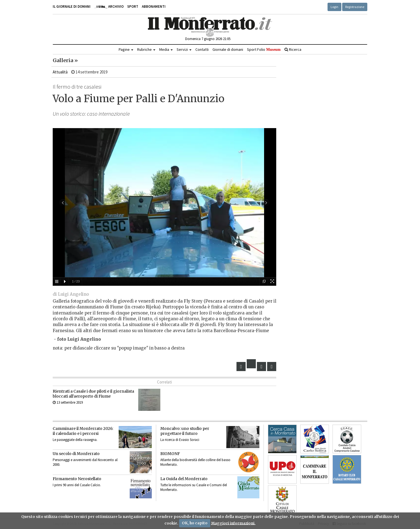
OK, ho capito (195, 523)
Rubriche (146, 49)
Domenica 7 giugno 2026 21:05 (208, 39)
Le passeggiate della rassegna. (75, 440)
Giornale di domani (228, 49)
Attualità (60, 72)
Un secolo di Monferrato (76, 454)
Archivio (109, 6)
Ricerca (293, 49)
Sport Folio (264, 49)
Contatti (202, 49)
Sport (133, 6)
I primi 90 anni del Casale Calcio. (77, 485)
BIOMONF (170, 454)
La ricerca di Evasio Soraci (180, 440)
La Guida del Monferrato (184, 479)
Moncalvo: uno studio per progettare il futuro (185, 431)
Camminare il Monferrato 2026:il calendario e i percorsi (83, 431)
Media (166, 49)
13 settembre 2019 (68, 402)
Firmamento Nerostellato (77, 479)
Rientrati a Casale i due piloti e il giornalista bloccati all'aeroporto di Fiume (93, 394)
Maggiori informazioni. (233, 523)
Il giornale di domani (72, 6)
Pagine (126, 49)
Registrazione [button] (355, 7)
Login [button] (334, 7)
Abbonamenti (154, 6)
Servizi (184, 49)
